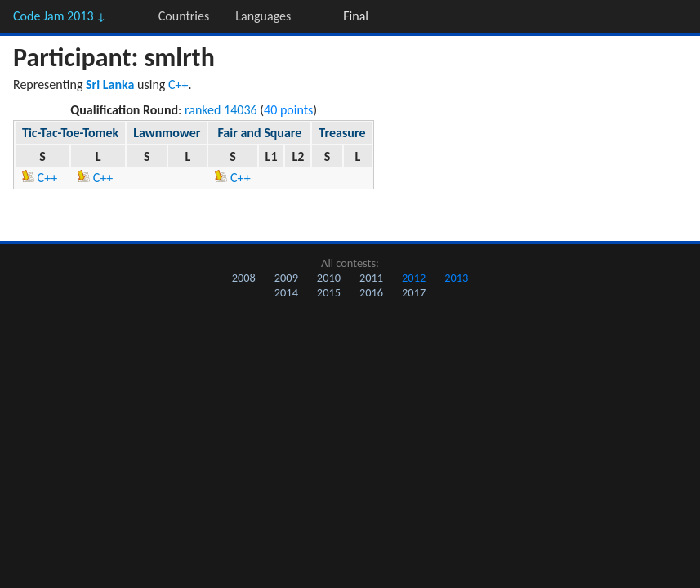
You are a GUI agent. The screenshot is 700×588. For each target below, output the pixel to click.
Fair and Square (259, 133)
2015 (329, 292)
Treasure (342, 133)
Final (356, 16)
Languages (263, 16)
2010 (329, 278)
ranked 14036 (221, 110)
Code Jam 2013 (60, 16)
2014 (286, 292)
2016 (371, 292)
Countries (184, 16)
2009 (286, 278)
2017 (414, 292)
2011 (371, 278)
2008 (244, 278)
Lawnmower (167, 133)
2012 (414, 278)
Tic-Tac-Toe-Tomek (70, 133)
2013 (456, 278)
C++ (178, 85)
